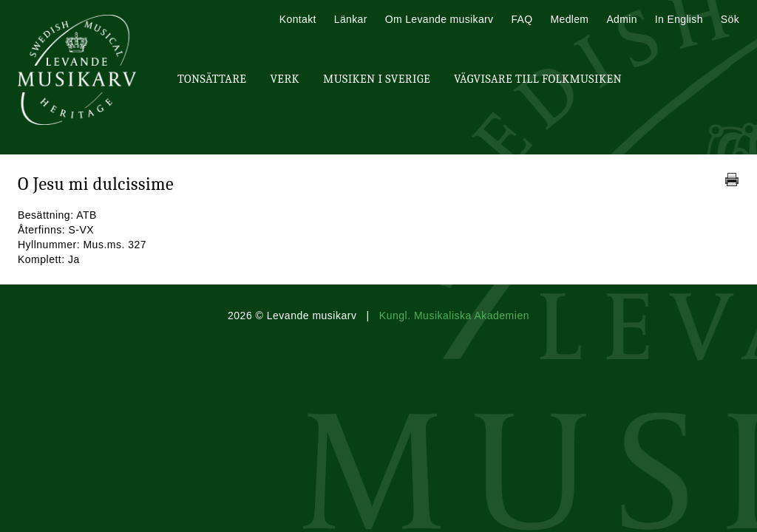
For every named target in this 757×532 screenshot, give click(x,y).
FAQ (522, 19)
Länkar (351, 19)
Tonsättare (212, 79)
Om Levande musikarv (439, 19)
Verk (285, 79)
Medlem (569, 19)
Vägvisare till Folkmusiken (538, 79)
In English (679, 19)
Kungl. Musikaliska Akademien (454, 316)
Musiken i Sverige (377, 79)
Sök (730, 19)
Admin (621, 19)
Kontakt (298, 19)
